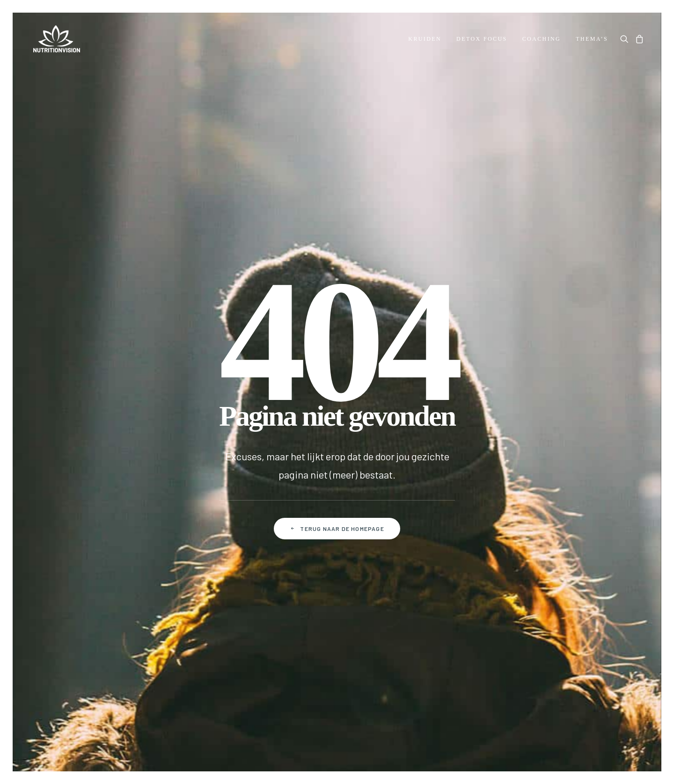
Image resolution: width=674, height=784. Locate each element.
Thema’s (592, 39)
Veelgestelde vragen (170, 479)
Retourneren (156, 524)
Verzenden (153, 509)
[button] (626, 39)
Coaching (542, 39)
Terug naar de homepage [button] (337, 315)
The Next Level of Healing (72, 494)
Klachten (150, 539)
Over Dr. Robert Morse (66, 464)
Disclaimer (399, 688)
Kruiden (425, 39)
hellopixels (626, 750)
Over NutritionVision (64, 509)
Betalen (148, 494)
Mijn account (262, 464)
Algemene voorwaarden (260, 688)
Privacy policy (341, 688)
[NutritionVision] (54, 39)
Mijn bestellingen (269, 479)
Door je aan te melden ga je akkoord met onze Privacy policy (461, 590)
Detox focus (482, 39)
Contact (149, 464)
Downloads (48, 524)
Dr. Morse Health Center (69, 479)
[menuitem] (425, 39)
